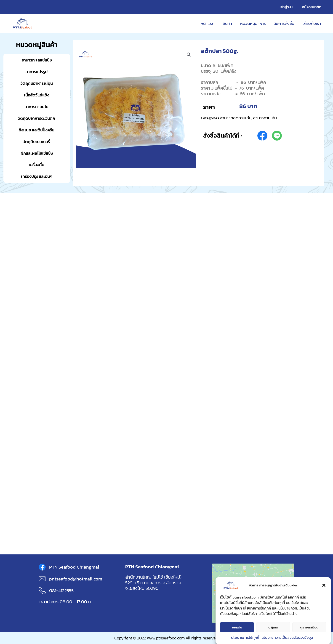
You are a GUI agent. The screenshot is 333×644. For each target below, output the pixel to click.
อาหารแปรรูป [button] (37, 72)
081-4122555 (61, 591)
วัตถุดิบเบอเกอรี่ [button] (37, 142)
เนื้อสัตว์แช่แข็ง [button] (37, 95)
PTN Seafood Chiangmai (74, 567)
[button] (324, 585)
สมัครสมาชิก (312, 7)
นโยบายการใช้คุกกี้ (245, 638)
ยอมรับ (237, 627)
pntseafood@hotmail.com (76, 579)
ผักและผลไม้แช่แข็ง (37, 153)
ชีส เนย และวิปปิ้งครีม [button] (37, 130)
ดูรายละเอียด (309, 627)
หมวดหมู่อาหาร (253, 23)
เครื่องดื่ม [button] (37, 165)
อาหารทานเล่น (265, 118)
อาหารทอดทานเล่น (236, 118)
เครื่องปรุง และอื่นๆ (37, 176)
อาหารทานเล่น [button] (37, 107)
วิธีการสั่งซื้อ (284, 23)
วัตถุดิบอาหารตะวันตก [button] (37, 118)
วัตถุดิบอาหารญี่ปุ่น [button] (37, 83)
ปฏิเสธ (273, 627)
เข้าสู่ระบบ (287, 7)
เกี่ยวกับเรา (312, 23)
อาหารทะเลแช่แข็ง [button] (37, 60)
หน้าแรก (208, 23)
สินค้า (227, 23)
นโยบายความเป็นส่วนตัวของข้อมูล (287, 638)
